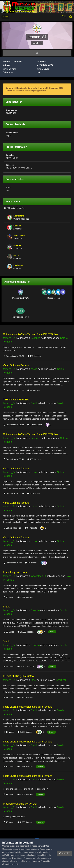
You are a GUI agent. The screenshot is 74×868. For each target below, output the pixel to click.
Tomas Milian (19, 236)
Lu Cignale (18, 265)
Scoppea (35, 338)
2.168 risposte (25, 732)
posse (34, 369)
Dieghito (35, 610)
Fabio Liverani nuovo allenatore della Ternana (28, 707)
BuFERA (17, 245)
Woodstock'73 (38, 576)
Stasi (33, 680)
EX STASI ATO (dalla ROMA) (19, 676)
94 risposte (33, 390)
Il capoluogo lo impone (15, 572)
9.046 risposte (35, 425)
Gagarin (17, 226)
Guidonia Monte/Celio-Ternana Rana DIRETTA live (30, 334)
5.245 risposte (25, 697)
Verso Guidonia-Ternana (16, 365)
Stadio (6, 607)
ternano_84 (9, 338)
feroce (16, 255)
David (34, 403)
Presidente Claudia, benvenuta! (20, 804)
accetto (64, 853)
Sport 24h (61, 680)
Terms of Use (43, 846)
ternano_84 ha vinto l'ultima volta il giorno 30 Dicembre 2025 (35, 88)
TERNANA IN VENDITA (16, 400)
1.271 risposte (25, 597)
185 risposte (34, 356)
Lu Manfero (19, 216)
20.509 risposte (26, 632)
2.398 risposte (25, 822)
